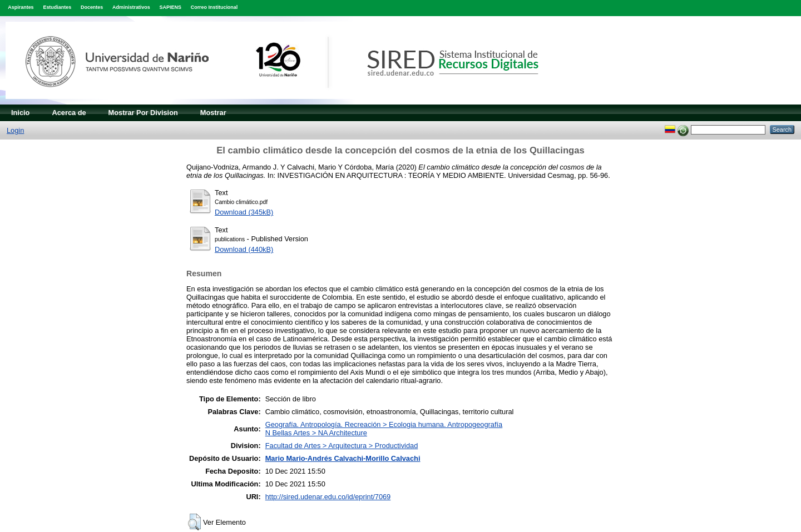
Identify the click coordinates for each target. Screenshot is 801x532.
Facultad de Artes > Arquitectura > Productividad (342, 446)
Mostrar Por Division (143, 113)
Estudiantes (57, 7)
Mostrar (213, 113)
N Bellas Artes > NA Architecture (316, 433)
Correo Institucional (214, 7)
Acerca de (69, 113)
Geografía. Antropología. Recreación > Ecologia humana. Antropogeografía (384, 424)
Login (15, 130)
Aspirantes (21, 7)
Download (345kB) (244, 212)
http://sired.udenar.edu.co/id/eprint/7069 (328, 497)
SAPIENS (170, 7)
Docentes (92, 7)
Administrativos (131, 7)
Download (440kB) (244, 249)
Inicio (20, 113)
